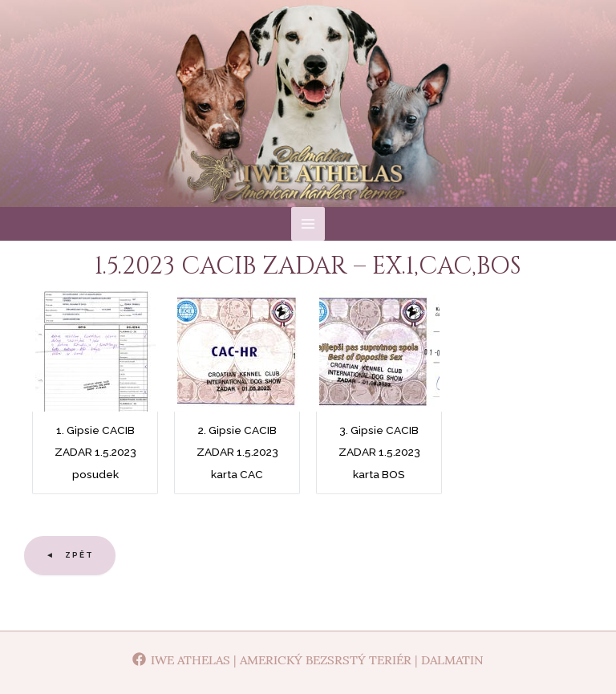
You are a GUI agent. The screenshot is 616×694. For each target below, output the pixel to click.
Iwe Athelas (308, 144)
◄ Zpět (70, 602)
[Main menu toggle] (308, 271)
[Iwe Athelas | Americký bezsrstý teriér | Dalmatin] (308, 659)
